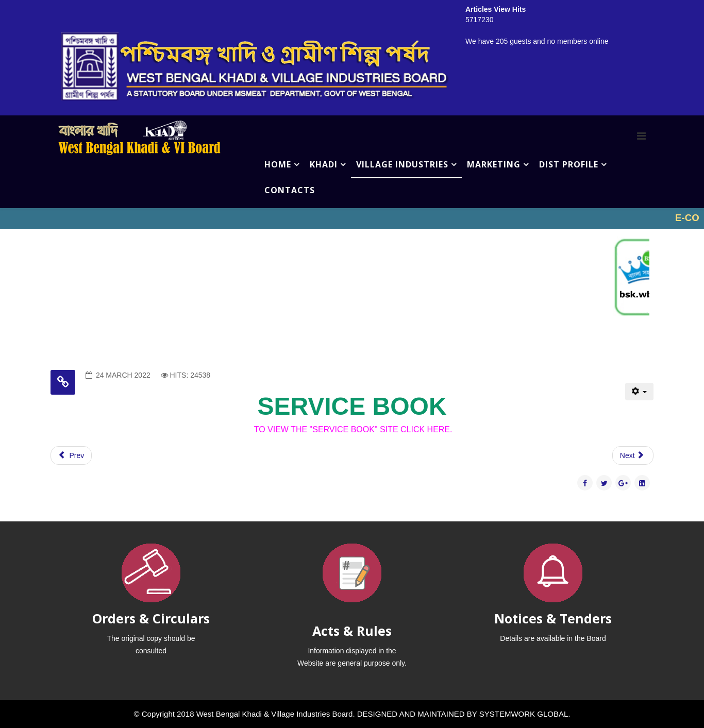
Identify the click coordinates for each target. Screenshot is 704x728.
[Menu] (641, 136)
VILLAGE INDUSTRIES (402, 164)
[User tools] (639, 392)
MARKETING (494, 164)
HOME (278, 164)
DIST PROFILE (569, 164)
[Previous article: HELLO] (71, 455)
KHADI (324, 164)
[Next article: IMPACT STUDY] (633, 455)
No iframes (352, 218)
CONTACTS (290, 190)
